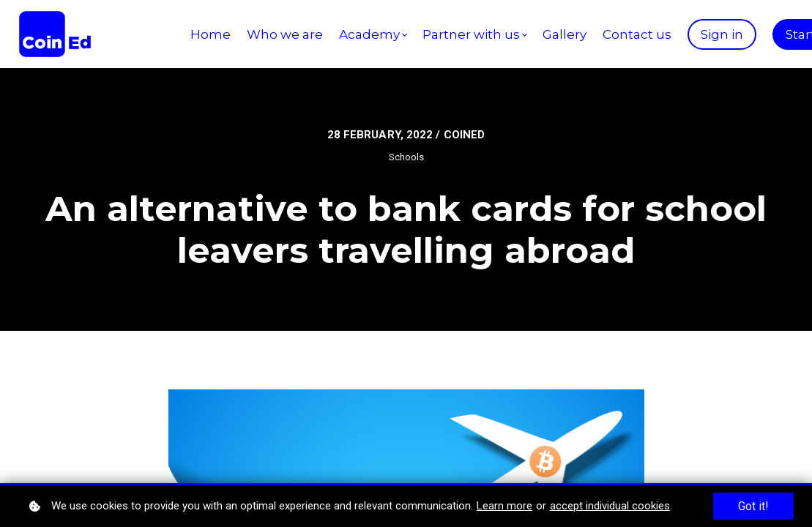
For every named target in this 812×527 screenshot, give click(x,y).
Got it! (753, 506)
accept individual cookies (610, 506)
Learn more (504, 506)
